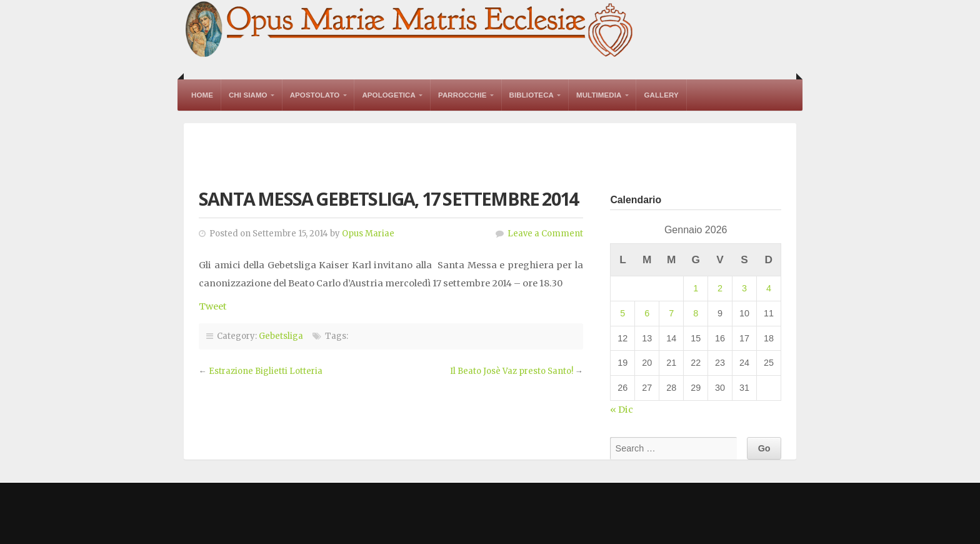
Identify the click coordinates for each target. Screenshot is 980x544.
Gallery (661, 95)
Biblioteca (532, 95)
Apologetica (389, 95)
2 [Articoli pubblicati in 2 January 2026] (720, 288)
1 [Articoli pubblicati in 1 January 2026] (696, 288)
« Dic (622, 410)
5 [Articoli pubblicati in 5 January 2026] (622, 313)
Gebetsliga (281, 336)
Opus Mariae (368, 234)
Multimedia (599, 95)
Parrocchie (462, 95)
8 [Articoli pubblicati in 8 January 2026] (696, 313)
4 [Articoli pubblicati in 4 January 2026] (769, 288)
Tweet (213, 306)
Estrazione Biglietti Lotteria (266, 371)
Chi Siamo (248, 95)
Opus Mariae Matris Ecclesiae (410, 30)
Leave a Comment (545, 234)
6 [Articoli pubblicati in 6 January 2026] (647, 313)
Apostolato (315, 95)
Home (202, 95)
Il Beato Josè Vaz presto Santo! (512, 371)
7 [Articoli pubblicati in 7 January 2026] (671, 313)
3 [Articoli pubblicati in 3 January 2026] (744, 288)
